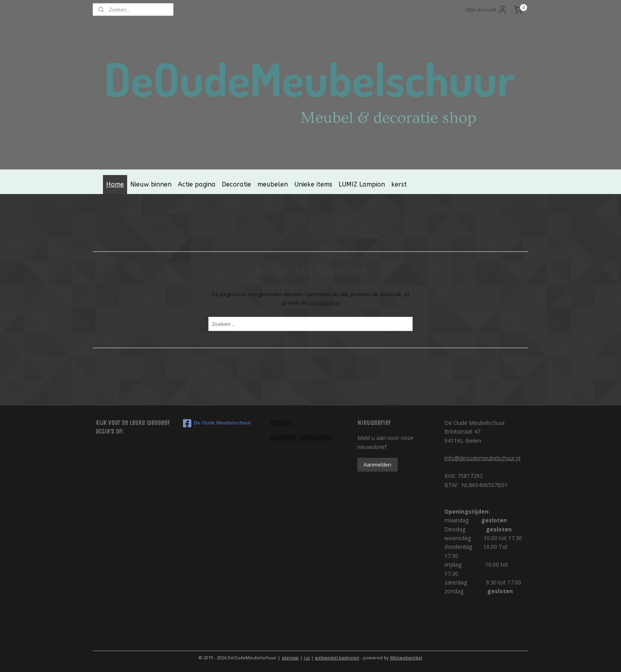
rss (307, 658)
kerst (399, 184)
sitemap (290, 658)
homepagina (323, 303)
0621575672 (460, 449)
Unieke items (313, 184)
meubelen (273, 184)
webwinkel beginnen (337, 658)
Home (115, 184)
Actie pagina (197, 184)
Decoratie (236, 184)
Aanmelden (377, 464)
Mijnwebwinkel (406, 658)
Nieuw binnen (151, 184)
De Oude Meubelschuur (217, 423)
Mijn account (487, 10)
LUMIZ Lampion (362, 184)
